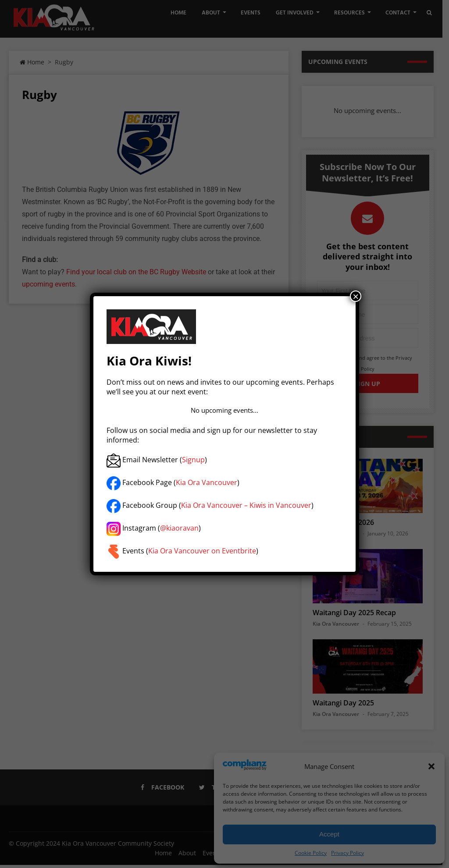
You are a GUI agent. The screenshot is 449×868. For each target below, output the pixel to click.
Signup (193, 460)
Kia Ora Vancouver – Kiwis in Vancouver (246, 506)
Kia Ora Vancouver (207, 483)
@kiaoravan (179, 528)
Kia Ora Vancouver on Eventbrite (202, 551)
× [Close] (356, 296)
